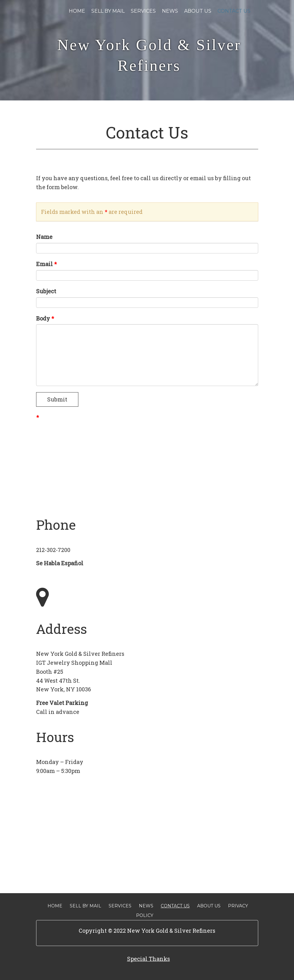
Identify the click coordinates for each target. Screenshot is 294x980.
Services (143, 11)
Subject (46, 291)
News (170, 11)
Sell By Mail (108, 11)
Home (77, 11)
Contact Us (234, 11)
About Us (198, 11)
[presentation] (83, 435)
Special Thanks (149, 959)
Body (45, 318)
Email (46, 264)
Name (44, 237)
